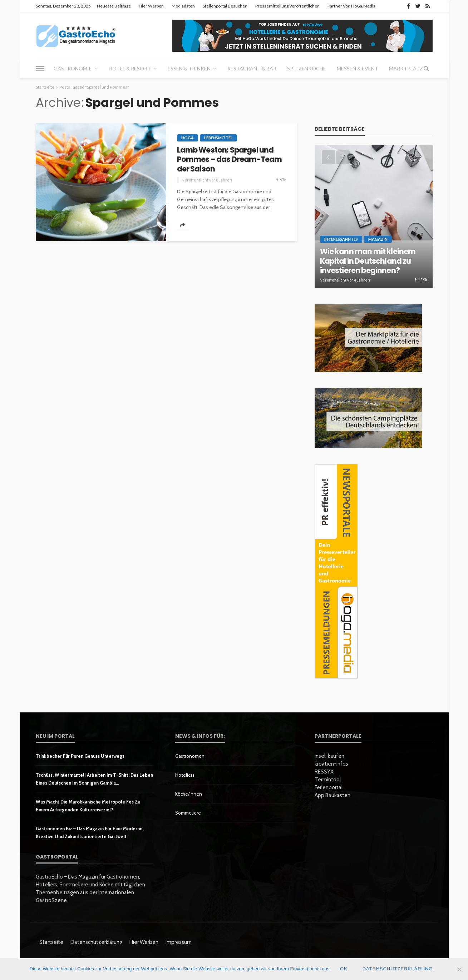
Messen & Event (358, 68)
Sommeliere (188, 813)
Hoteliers (185, 775)
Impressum (179, 942)
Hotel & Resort (130, 68)
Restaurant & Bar (252, 68)
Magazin (378, 239)
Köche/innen (189, 794)
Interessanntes (341, 239)
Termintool (328, 780)
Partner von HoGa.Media (351, 6)
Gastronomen (190, 756)
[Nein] (459, 969)
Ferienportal (329, 787)
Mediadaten (183, 6)
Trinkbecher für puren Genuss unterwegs (80, 756)
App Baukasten (332, 795)
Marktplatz (406, 68)
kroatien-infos (331, 764)
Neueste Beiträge (114, 6)
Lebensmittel (218, 138)
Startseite (51, 942)
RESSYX (324, 772)
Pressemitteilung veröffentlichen (287, 6)
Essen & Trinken (189, 68)
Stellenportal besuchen (225, 6)
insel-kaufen (329, 756)
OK (344, 969)
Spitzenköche (307, 68)
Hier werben (151, 6)
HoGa (188, 138)
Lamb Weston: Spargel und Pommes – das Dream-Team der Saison (230, 160)
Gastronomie (73, 68)
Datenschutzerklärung (96, 942)
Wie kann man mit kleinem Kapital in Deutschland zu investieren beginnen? (368, 261)
